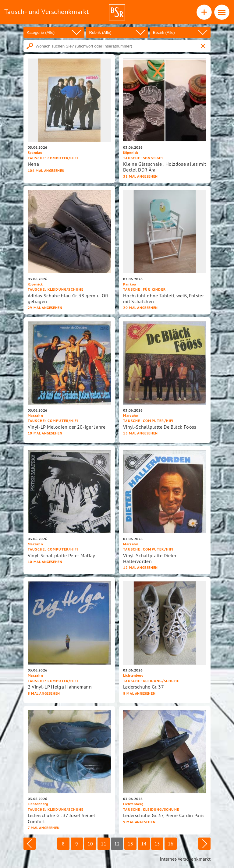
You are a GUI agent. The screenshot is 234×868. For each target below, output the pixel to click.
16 (171, 844)
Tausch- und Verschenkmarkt (47, 12)
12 (117, 844)
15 (157, 844)
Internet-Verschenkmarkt (185, 859)
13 (130, 844)
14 (144, 844)
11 (104, 844)
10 (90, 844)
